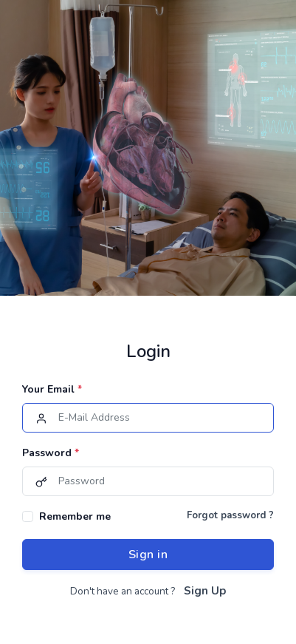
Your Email (52, 389)
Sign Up (205, 591)
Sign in (148, 555)
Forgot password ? (230, 515)
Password (51, 453)
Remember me (75, 516)
